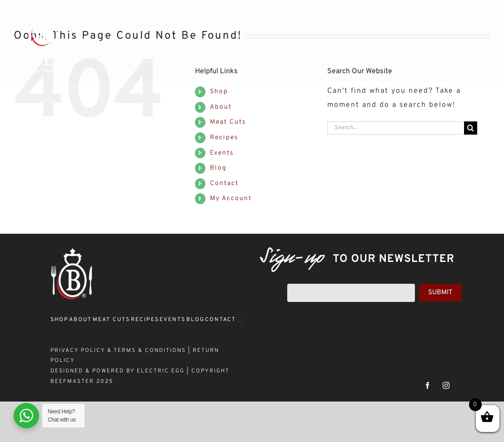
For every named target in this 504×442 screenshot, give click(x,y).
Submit (440, 293)
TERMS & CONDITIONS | (153, 351)
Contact (224, 183)
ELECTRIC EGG (161, 371)
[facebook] (428, 385)
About (221, 107)
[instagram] (447, 385)
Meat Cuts (228, 122)
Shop (219, 92)
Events (222, 153)
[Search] (471, 128)
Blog (218, 168)
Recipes (224, 138)
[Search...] (396, 128)
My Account (231, 198)
